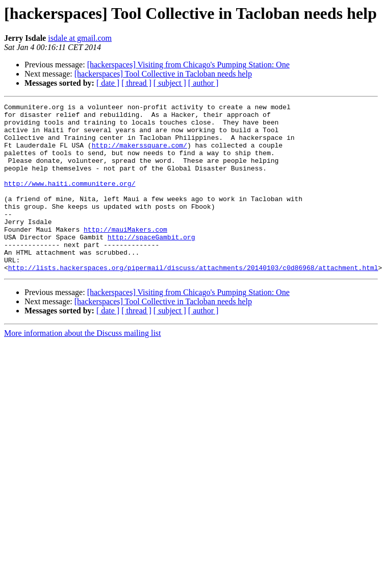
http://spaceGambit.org (151, 264)
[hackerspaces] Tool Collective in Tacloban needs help (163, 74)
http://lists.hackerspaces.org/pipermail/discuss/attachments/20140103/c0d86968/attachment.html (193, 301)
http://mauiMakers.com (125, 255)
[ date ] (108, 83)
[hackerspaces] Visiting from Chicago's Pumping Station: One (188, 65)
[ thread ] (136, 83)
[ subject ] (170, 83)
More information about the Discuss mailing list (83, 367)
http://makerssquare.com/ (139, 154)
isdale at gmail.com (80, 38)
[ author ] (203, 83)
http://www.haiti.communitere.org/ (70, 200)
